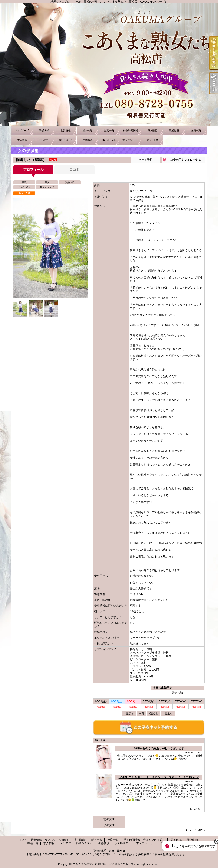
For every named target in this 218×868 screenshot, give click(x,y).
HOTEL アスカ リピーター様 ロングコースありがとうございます (159, 777)
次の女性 (109, 825)
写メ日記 (152, 130)
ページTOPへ (196, 830)
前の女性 (109, 819)
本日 (141, 713)
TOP (22, 130)
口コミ (75, 170)
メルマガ (44, 140)
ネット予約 (152, 140)
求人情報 (22, 140)
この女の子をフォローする (184, 160)
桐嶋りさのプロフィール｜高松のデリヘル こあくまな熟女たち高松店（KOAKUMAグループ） (109, 64)
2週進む (168, 713)
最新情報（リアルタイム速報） (44, 130)
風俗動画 (174, 130)
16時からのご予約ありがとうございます (159, 748)
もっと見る (196, 809)
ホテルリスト (109, 140)
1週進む (153, 713)
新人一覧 (87, 130)
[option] (51, 248)
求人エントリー (131, 140)
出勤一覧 (109, 130)
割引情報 (66, 130)
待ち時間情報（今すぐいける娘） (131, 130)
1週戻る (129, 713)
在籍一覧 (196, 130)
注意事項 (87, 140)
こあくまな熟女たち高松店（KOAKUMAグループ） (104, 864)
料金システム (66, 140)
